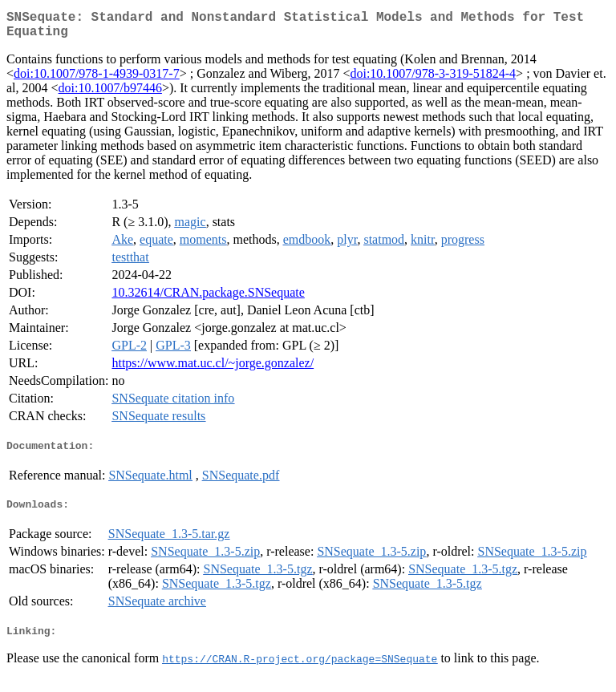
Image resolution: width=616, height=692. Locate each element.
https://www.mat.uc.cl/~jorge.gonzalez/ (213, 369)
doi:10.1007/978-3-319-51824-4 (433, 80)
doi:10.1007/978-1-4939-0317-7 (97, 80)
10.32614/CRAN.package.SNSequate (208, 299)
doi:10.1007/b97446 (110, 94)
